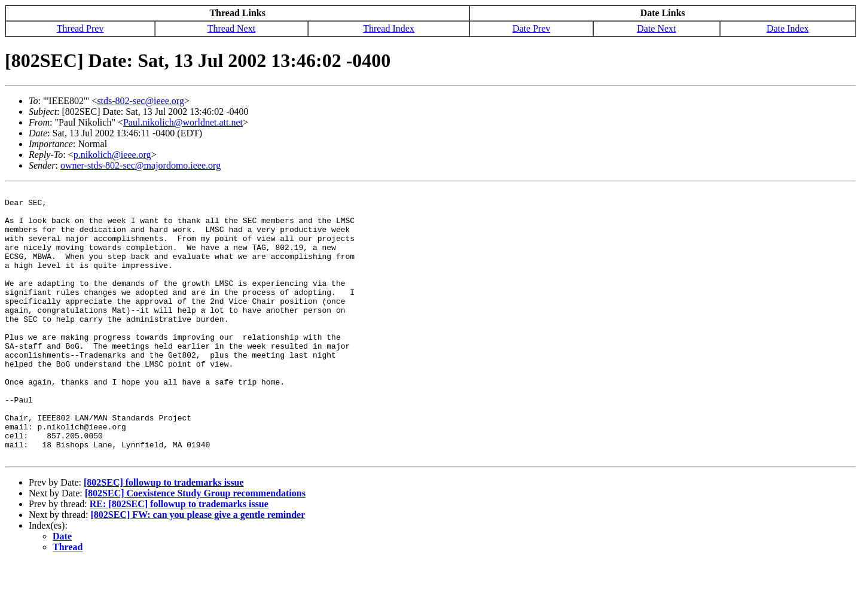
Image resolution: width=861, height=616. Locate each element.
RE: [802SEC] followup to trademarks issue (179, 558)
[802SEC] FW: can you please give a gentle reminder (198, 568)
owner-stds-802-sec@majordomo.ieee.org (141, 165)
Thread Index (389, 28)
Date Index (788, 28)
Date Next (656, 28)
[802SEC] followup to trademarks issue (164, 536)
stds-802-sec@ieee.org (141, 101)
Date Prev (532, 28)
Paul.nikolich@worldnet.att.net (183, 122)
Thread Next (231, 28)
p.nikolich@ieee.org (112, 155)
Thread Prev (80, 28)
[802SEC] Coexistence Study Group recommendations (195, 547)
